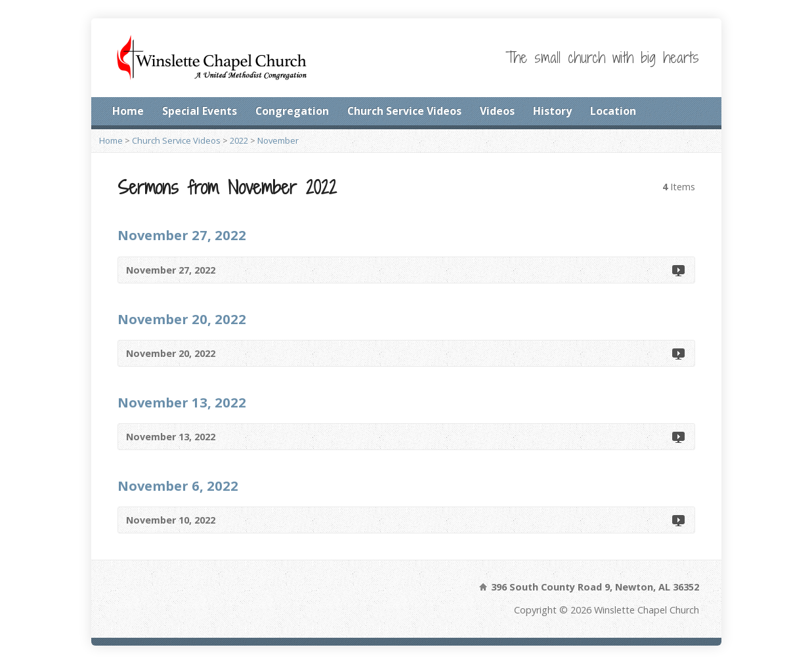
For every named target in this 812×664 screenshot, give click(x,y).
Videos (497, 111)
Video (678, 270)
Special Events (200, 111)
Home (128, 111)
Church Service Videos (404, 111)
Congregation (292, 111)
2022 (239, 140)
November (278, 140)
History (552, 111)
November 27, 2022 (182, 235)
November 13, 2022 (182, 402)
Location (613, 111)
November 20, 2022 (182, 319)
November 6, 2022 (178, 486)
